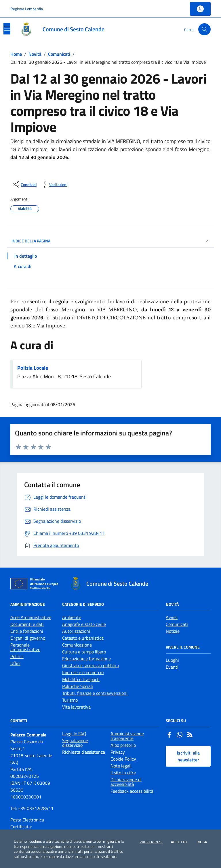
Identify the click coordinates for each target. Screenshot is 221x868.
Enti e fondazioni (27, 631)
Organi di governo (28, 638)
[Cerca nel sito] (204, 29)
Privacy (118, 752)
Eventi (172, 667)
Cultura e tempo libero (84, 652)
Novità (35, 54)
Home (16, 54)
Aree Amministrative (31, 617)
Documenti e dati (27, 624)
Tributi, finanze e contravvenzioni (95, 693)
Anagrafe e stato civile (84, 624)
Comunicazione (77, 645)
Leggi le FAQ (74, 734)
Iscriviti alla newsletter (188, 756)
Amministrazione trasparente (127, 736)
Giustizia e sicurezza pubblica (91, 666)
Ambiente (72, 617)
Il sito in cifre (123, 773)
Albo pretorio (123, 745)
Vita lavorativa (76, 707)
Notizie (173, 631)
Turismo (70, 700)
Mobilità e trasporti (81, 679)
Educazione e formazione (86, 659)
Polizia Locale (33, 368)
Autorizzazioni (76, 631)
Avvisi (172, 617)
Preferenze (151, 842)
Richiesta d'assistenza (84, 752)
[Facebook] (169, 735)
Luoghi (172, 660)
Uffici (15, 663)
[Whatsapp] (180, 735)
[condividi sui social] (24, 184)
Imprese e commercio (83, 672)
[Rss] (190, 735)
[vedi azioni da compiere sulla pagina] (54, 184)
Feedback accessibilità (132, 791)
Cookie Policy (123, 759)
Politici (17, 656)
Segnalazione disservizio (75, 743)
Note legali (121, 766)
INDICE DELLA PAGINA (110, 241)
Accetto (179, 842)
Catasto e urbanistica (83, 638)
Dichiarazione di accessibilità (126, 782)
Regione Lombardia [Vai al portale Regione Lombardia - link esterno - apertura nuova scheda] (27, 9)
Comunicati (59, 54)
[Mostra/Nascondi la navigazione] (7, 29)
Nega (202, 842)
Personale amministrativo (25, 647)
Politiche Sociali (78, 686)
